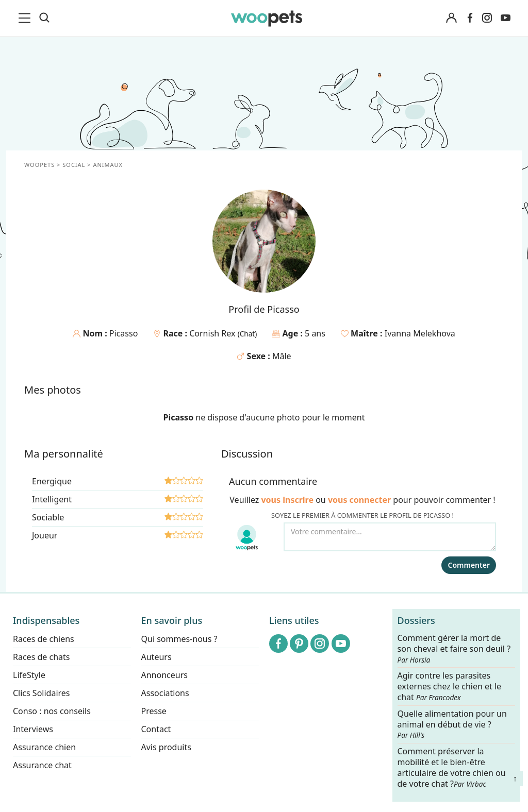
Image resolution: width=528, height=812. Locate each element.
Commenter (469, 565)
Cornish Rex (213, 333)
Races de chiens (44, 639)
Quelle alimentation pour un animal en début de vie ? (452, 724)
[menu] (26, 18)
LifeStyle (29, 675)
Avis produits (166, 747)
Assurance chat (42, 765)
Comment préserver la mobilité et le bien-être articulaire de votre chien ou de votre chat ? (452, 767)
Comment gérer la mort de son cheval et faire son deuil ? (454, 649)
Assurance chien (44, 747)
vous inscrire (287, 500)
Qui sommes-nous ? (179, 639)
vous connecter (359, 500)
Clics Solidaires (42, 693)
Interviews (33, 729)
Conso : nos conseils (52, 711)
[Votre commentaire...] (390, 537)
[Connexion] (451, 18)
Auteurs (156, 657)
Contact (156, 729)
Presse (154, 711)
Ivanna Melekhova (420, 333)
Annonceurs (164, 675)
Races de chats (41, 657)
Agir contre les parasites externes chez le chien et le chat (450, 687)
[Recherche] (44, 18)
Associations (165, 693)
